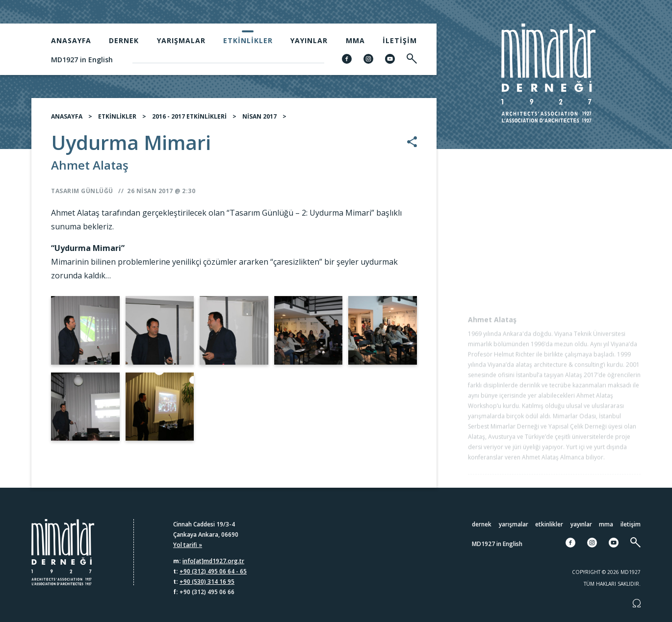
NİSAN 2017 (259, 120)
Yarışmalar (181, 40)
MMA (355, 40)
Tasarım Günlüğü (82, 195)
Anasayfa (71, 40)
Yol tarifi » (188, 545)
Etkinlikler (248, 40)
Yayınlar (309, 40)
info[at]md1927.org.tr (213, 561)
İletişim (400, 40)
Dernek (124, 40)
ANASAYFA (67, 120)
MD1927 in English (82, 60)
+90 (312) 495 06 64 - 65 (213, 571)
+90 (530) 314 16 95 (207, 582)
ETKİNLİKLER (117, 120)
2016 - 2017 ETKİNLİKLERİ (189, 120)
